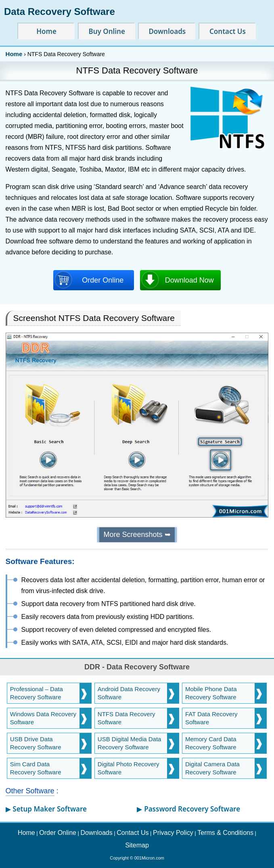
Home (14, 54)
